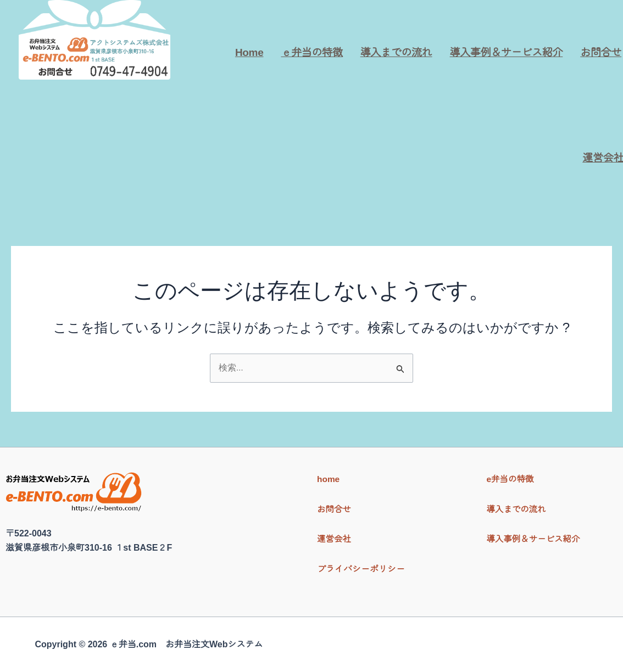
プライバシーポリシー (361, 569)
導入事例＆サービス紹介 (507, 52)
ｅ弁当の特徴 (311, 52)
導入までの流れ (396, 52)
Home (249, 52)
